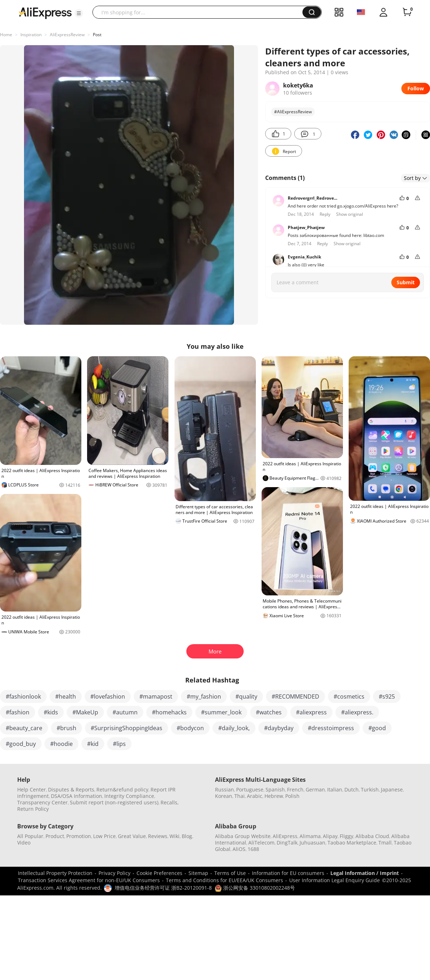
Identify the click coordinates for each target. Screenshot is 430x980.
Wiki (175, 836)
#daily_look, (234, 728)
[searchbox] (200, 12)
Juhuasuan (312, 843)
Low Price (104, 836)
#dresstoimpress (331, 728)
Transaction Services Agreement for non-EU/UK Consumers (89, 880)
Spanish (275, 789)
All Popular (30, 836)
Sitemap (198, 873)
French (295, 789)
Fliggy (347, 836)
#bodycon (190, 728)
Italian (335, 789)
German (315, 789)
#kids (51, 712)
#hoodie (61, 744)
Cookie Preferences (159, 873)
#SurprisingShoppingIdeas (126, 728)
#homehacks (169, 712)
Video (24, 843)
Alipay (330, 836)
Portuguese (250, 789)
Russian (224, 789)
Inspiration (31, 35)
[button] (79, 13)
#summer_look (221, 712)
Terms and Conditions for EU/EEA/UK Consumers (224, 880)
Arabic (255, 796)
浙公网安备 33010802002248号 (255, 888)
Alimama (310, 836)
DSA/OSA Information (77, 796)
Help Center (32, 789)
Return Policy (33, 809)
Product (55, 836)
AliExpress (285, 836)
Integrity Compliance (129, 796)
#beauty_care (24, 728)
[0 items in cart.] (407, 12)
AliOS (239, 849)
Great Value (132, 836)
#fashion (18, 712)
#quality (246, 696)
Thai (240, 796)
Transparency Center (42, 802)
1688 (253, 849)
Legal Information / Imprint (365, 873)
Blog (187, 836)
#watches (269, 712)
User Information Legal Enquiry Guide (335, 880)
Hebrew (274, 796)
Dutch (352, 789)
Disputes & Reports (71, 789)
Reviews (158, 836)
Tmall (385, 843)
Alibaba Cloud (372, 836)
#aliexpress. (357, 712)
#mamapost (156, 696)
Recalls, (170, 802)
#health (66, 696)
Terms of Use (230, 873)
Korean (224, 796)
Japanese (392, 789)
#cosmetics (349, 696)
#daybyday (279, 728)
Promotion (79, 836)
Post (97, 35)
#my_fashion (204, 696)
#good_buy (21, 744)
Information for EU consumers (288, 873)
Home (6, 35)
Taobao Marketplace (352, 843)
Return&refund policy (122, 789)
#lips (119, 744)
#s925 (387, 696)
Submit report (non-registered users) (114, 802)
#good (377, 728)
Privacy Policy (114, 873)
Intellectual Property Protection (55, 873)
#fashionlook (23, 696)
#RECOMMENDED (295, 696)
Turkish (370, 789)
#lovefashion (108, 696)
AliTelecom (261, 843)
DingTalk (287, 843)
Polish (292, 796)
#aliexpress (311, 712)
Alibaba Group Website (243, 836)
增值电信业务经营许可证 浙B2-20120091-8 (163, 888)
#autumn (125, 712)
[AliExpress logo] (45, 13)
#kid (93, 744)
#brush (66, 728)
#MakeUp (85, 712)
